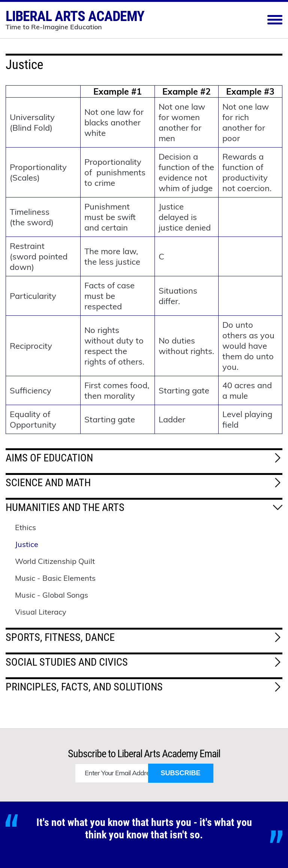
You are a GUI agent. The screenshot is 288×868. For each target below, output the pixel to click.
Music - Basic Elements (55, 578)
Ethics (25, 527)
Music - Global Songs (52, 595)
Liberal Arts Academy (75, 19)
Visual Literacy (41, 612)
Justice (27, 544)
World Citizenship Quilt (55, 561)
